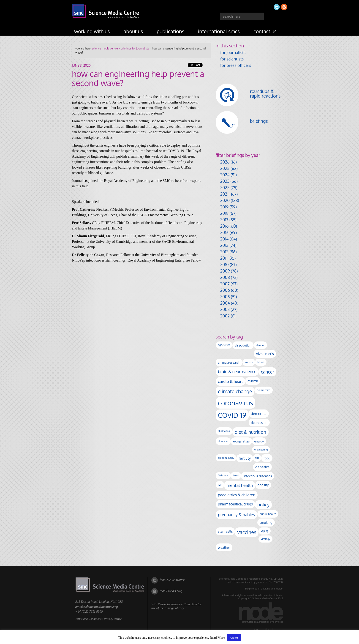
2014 (224, 239)
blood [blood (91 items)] (261, 362)
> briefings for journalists (133, 48)
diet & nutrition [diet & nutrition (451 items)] (250, 432)
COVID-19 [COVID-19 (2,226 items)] (232, 415)
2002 (225, 316)
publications (170, 31)
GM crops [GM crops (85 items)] (223, 475)
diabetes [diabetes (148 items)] (224, 431)
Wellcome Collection (184, 604)
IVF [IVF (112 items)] (220, 485)
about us (133, 31)
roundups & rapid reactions (265, 93)
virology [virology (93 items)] (265, 539)
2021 (224, 194)
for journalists (233, 52)
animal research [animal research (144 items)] (229, 362)
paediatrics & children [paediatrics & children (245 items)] (237, 495)
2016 (224, 226)
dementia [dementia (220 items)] (259, 414)
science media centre (105, 48)
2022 (225, 188)
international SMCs (219, 31)
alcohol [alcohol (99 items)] (260, 345)
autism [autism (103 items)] (249, 362)
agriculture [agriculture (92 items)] (224, 345)
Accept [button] (234, 638)
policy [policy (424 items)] (263, 505)
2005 (225, 297)
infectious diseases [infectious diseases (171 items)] (258, 476)
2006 (225, 290)
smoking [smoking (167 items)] (266, 522)
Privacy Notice (113, 619)
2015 (224, 232)
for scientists (232, 59)
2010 (224, 265)
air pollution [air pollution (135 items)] (243, 345)
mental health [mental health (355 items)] (240, 485)
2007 (225, 284)
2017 (224, 220)
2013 (224, 245)
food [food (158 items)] (267, 458)
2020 (225, 200)
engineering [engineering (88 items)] (261, 450)
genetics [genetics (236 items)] (262, 467)
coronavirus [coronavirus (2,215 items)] (236, 403)
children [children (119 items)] (253, 381)
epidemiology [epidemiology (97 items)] (226, 458)
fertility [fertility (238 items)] (245, 458)
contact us (265, 31)
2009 (225, 271)
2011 (224, 258)
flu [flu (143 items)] (257, 458)
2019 (224, 207)
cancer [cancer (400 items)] (268, 372)
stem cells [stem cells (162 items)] (225, 531)
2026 (225, 162)
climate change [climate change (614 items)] (235, 391)
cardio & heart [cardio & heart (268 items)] (230, 381)
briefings (259, 121)
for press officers (236, 65)
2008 (225, 277)
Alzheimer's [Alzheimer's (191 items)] (265, 354)
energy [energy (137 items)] (259, 441)
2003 (225, 309)
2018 (224, 213)
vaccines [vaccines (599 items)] (247, 532)
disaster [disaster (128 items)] (223, 441)
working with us (92, 31)
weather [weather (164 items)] (224, 547)
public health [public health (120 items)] (268, 514)
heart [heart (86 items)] (236, 475)
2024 (225, 175)
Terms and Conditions (88, 619)
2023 (225, 181)
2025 (225, 168)
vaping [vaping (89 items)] (265, 531)
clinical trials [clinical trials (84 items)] (264, 390)
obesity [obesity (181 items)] (263, 485)
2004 (225, 303)
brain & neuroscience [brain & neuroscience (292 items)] (237, 371)
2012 (224, 252)
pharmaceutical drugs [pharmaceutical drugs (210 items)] (235, 504)
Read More (217, 638)
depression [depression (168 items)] (259, 423)
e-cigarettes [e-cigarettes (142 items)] (241, 441)
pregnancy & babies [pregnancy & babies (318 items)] (237, 514)
